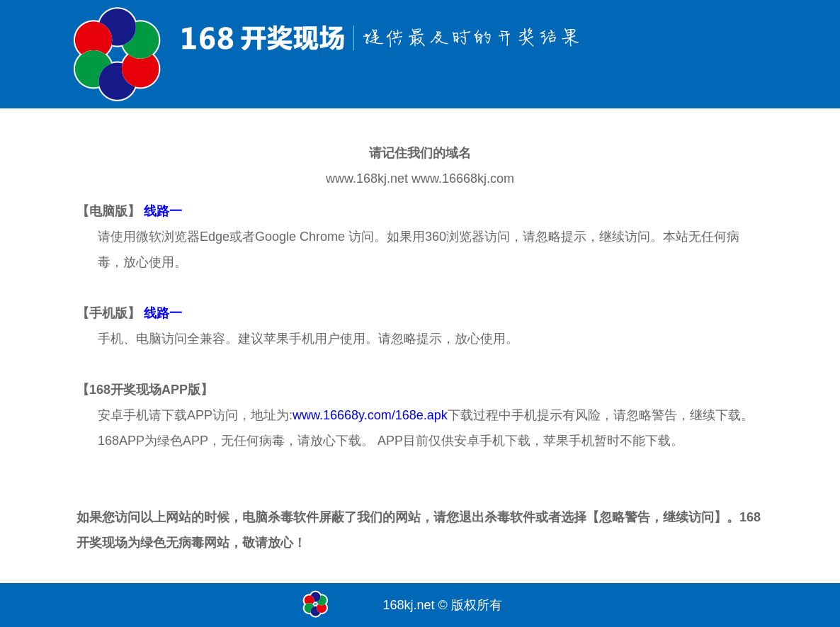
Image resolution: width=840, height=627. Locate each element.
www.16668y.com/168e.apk (370, 415)
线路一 (163, 211)
